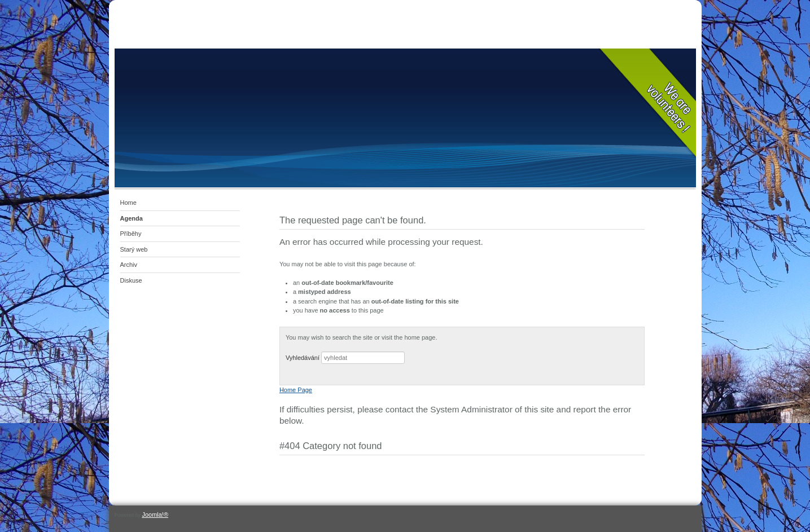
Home (128, 203)
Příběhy (131, 234)
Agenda (132, 218)
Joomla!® (155, 515)
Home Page (296, 390)
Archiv (129, 265)
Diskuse (131, 280)
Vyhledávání (303, 358)
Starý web (134, 249)
